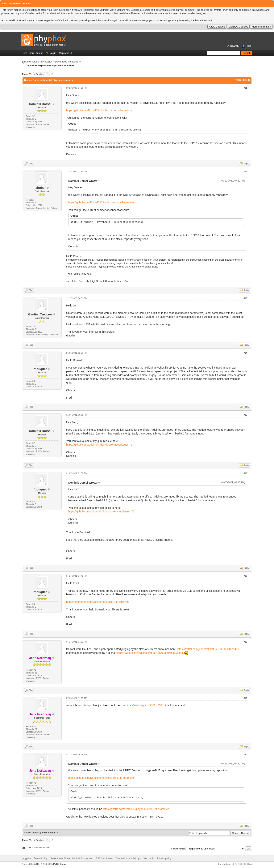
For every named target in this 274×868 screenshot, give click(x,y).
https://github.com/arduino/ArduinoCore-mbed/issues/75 (99, 445)
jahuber (40, 188)
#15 (245, 415)
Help (248, 46)
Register (64, 53)
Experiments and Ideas (66, 62)
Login (53, 53)
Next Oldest (33, 833)
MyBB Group (60, 864)
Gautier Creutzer (40, 314)
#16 (245, 473)
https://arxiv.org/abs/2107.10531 (145, 705)
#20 (245, 755)
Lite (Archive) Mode (60, 858)
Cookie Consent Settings (128, 858)
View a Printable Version (38, 848)
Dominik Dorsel (40, 104)
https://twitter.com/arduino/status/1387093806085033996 (150, 653)
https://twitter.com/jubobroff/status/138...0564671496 (208, 649)
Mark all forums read (83, 858)
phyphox (27, 858)
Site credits (149, 858)
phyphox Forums (31, 62)
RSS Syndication (104, 858)
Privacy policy (164, 858)
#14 (245, 353)
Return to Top (41, 858)
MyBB (36, 864)
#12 (245, 172)
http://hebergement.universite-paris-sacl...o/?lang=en (97, 602)
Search (234, 46)
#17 (245, 576)
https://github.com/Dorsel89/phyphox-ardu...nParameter (99, 110)
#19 (245, 698)
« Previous (39, 74)
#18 (245, 642)
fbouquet (40, 369)
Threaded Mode (242, 80)
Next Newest (49, 833)
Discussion (47, 62)
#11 (245, 88)
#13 (245, 298)
